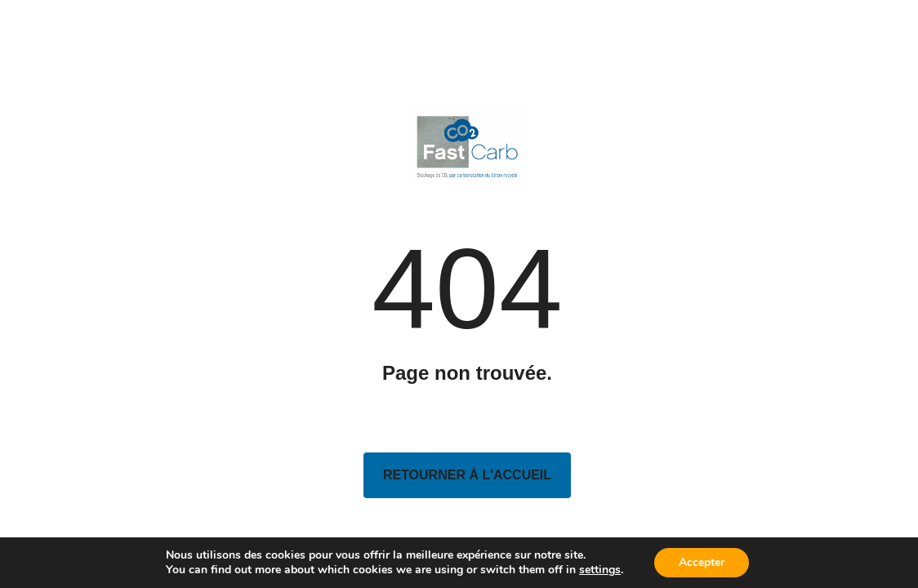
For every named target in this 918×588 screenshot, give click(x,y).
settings (600, 570)
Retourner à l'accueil (467, 475)
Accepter (702, 562)
